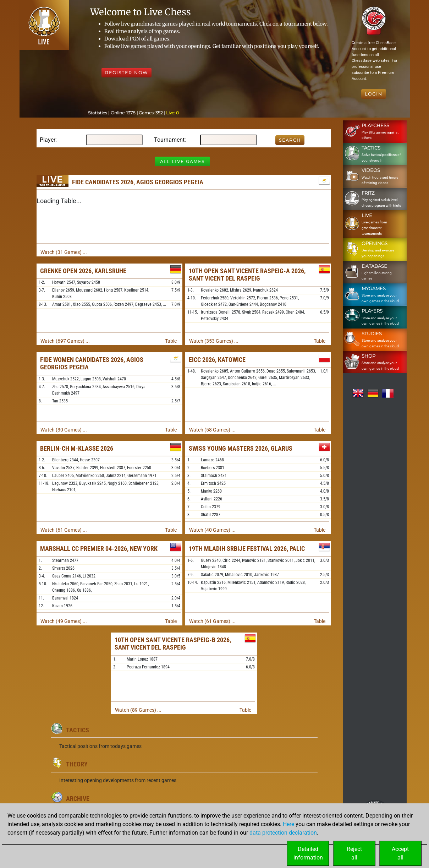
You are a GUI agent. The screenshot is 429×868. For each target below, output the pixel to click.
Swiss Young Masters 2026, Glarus (241, 448)
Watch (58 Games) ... (212, 430)
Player (48, 140)
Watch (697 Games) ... (65, 341)
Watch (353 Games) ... (214, 341)
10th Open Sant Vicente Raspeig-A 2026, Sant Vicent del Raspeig (247, 275)
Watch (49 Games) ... (64, 621)
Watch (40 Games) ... (212, 530)
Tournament (169, 140)
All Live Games (182, 161)
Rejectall (354, 853)
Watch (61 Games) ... (64, 530)
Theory (77, 764)
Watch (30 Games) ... (64, 430)
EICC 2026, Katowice (217, 360)
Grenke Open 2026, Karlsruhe (83, 271)
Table (171, 341)
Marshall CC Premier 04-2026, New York (99, 549)
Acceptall (400, 853)
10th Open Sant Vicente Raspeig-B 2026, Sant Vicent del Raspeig (173, 644)
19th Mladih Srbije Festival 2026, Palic (247, 549)
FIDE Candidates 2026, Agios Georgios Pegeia (138, 182)
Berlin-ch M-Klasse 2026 (77, 448)
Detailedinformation (308, 853)
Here (288, 824)
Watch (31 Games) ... (64, 252)
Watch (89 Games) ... (138, 710)
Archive (78, 799)
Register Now (126, 73)
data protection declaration (283, 833)
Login (374, 94)
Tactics (78, 730)
